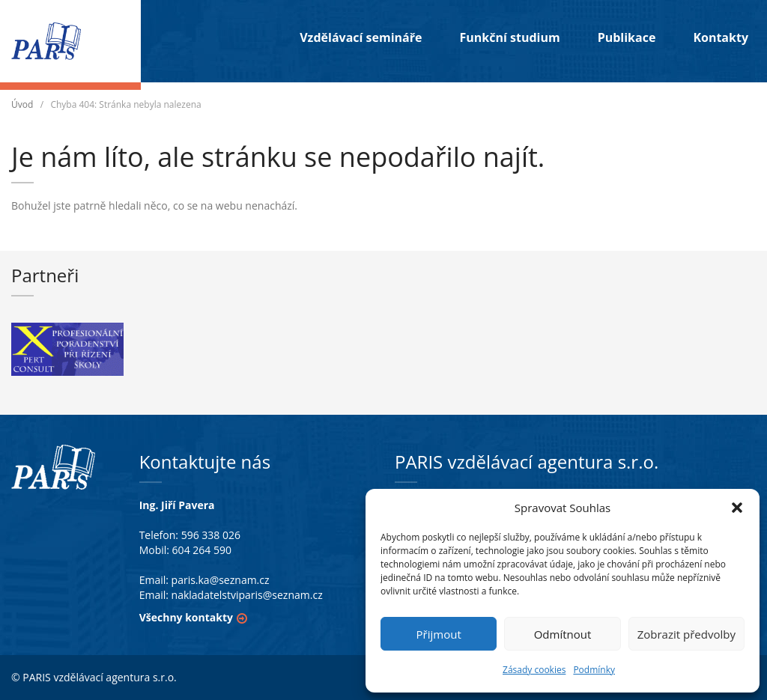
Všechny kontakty (186, 617)
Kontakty (721, 37)
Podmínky (594, 670)
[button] (737, 508)
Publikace (627, 37)
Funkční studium (509, 37)
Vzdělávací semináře (361, 37)
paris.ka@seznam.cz (221, 580)
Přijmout (439, 634)
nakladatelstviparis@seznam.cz (247, 595)
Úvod (22, 104)
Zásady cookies (534, 670)
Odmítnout (563, 634)
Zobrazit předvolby (686, 634)
